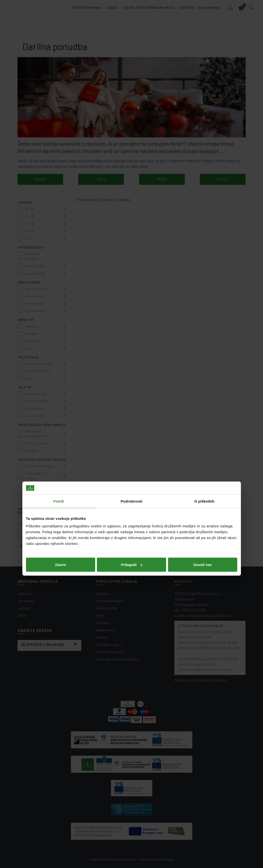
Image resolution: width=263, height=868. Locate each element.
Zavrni (60, 470)
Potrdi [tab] (59, 406)
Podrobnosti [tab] (131, 406)
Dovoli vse (202, 470)
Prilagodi (132, 470)
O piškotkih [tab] (204, 406)
